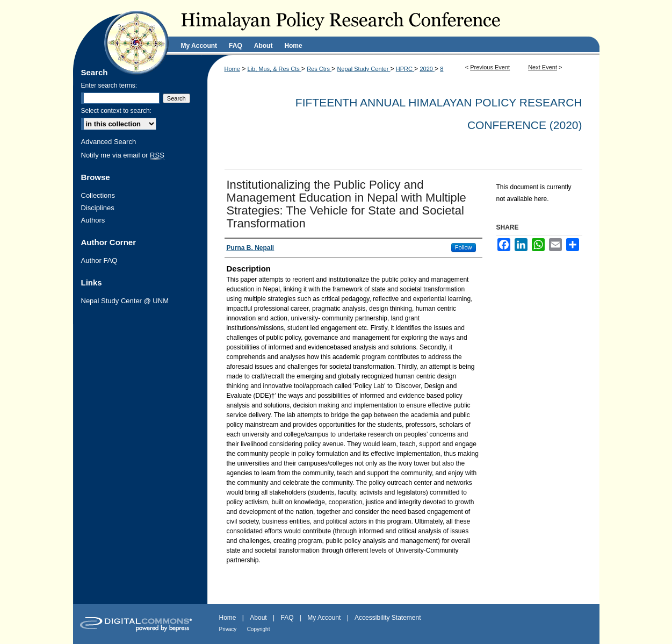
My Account (324, 618)
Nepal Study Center (363, 69)
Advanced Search (109, 142)
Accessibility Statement (388, 618)
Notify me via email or (123, 155)
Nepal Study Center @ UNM (125, 301)
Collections (98, 195)
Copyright (259, 629)
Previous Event (490, 67)
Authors (93, 220)
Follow (464, 247)
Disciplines (98, 208)
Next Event (543, 67)
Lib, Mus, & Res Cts (274, 69)
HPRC (405, 69)
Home (232, 69)
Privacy (228, 629)
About (258, 618)
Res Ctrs (319, 69)
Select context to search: (116, 111)
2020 (427, 69)
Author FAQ (99, 260)
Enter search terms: (109, 85)
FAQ (287, 618)
